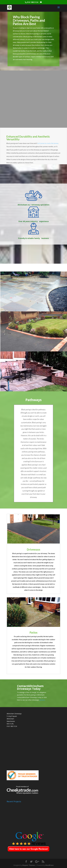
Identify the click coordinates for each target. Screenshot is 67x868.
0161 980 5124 (12, 726)
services (42, 700)
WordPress (49, 865)
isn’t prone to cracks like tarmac (48, 143)
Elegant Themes (29, 865)
